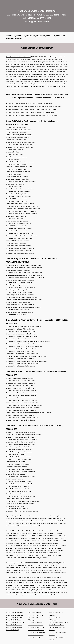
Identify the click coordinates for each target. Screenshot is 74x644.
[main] (37, 16)
